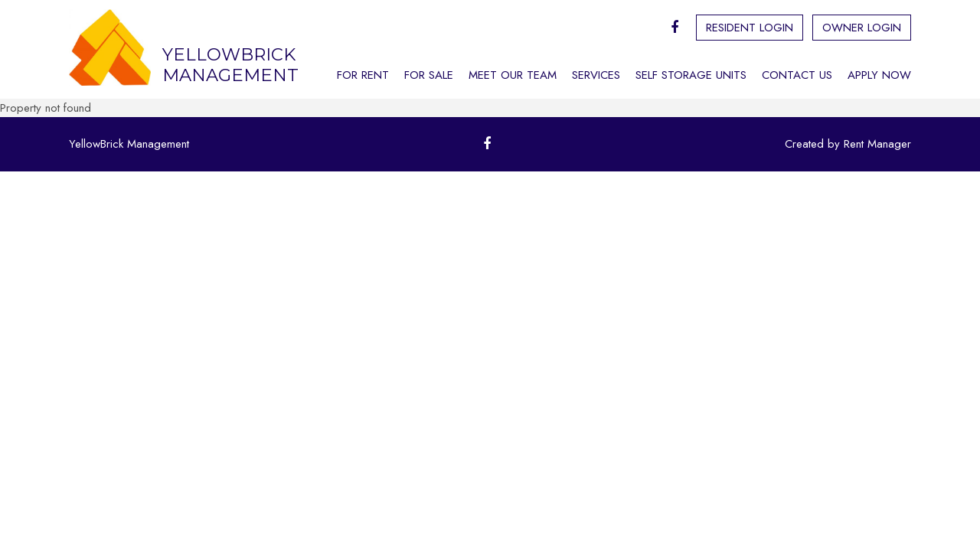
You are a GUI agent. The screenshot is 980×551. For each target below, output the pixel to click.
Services (596, 75)
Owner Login (862, 28)
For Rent (363, 75)
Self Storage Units (691, 75)
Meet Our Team (513, 75)
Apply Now (879, 75)
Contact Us (797, 75)
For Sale (429, 75)
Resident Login (750, 28)
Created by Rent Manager (848, 144)
